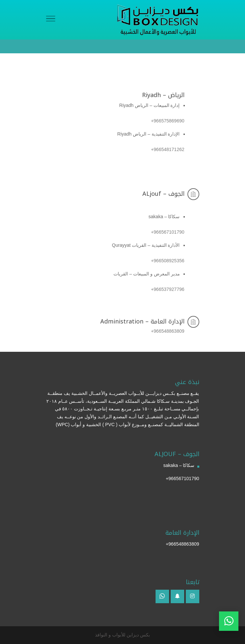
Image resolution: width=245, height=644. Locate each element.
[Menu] (51, 20)
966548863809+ (183, 544)
